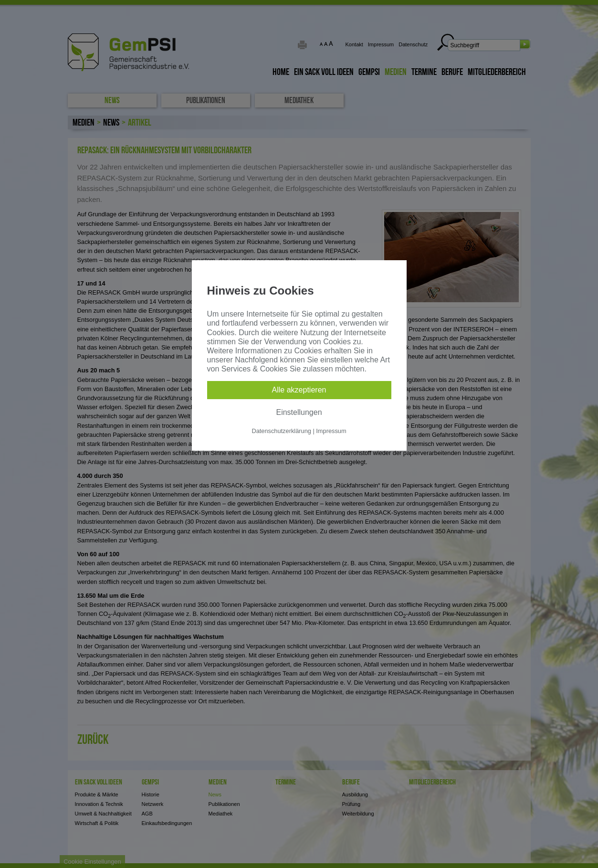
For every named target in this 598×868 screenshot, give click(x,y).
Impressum (331, 431)
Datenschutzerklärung (281, 431)
